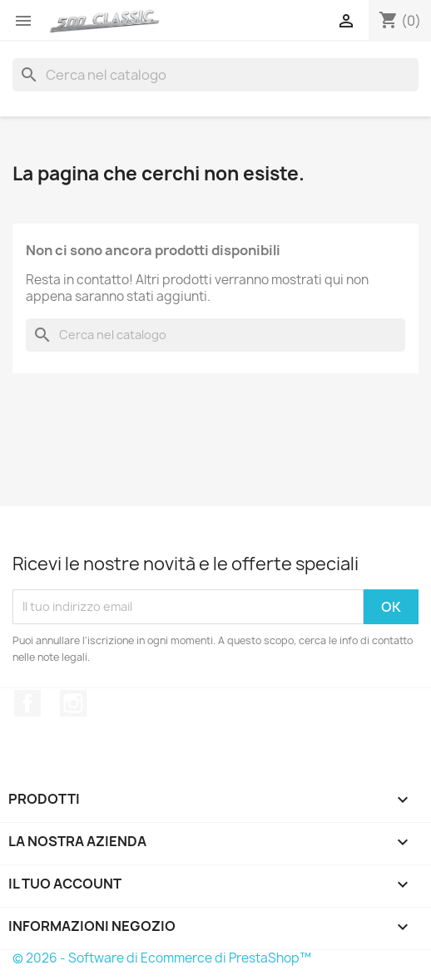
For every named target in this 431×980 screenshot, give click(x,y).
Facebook (27, 703)
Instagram (73, 703)
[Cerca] (215, 75)
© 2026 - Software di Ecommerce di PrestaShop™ (162, 958)
